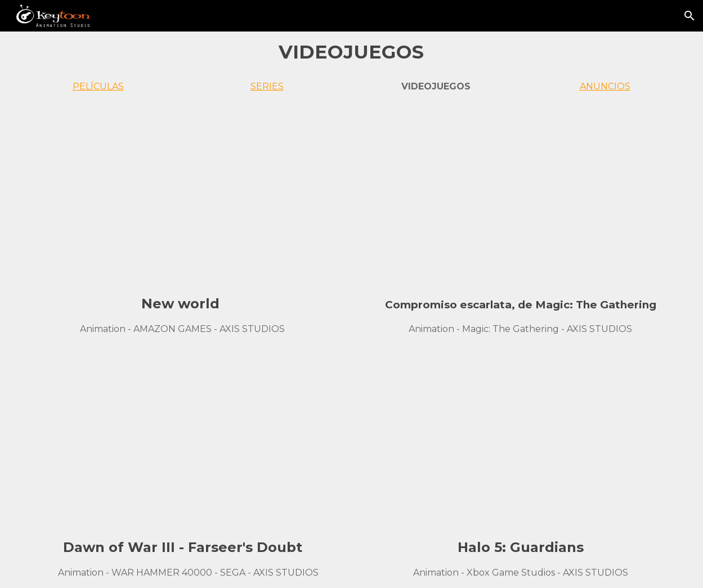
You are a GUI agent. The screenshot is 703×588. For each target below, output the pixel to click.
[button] (689, 16)
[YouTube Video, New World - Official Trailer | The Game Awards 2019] (183, 198)
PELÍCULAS (98, 86)
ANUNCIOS (605, 86)
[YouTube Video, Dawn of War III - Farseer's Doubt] (183, 441)
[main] (352, 52)
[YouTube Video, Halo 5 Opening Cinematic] (521, 441)
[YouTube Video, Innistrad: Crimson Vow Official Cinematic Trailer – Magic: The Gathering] (521, 198)
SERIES (267, 86)
